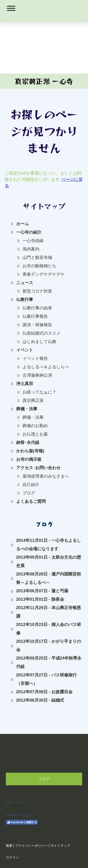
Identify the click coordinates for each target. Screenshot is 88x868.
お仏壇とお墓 (35, 434)
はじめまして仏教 (39, 342)
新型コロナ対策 (37, 291)
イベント (25, 350)
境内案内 (31, 249)
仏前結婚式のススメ (42, 333)
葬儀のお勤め (35, 426)
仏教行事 (25, 300)
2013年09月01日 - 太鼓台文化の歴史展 (49, 561)
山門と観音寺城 (37, 257)
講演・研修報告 (37, 325)
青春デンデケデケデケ (44, 274)
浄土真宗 (25, 384)
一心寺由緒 (33, 241)
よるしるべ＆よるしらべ (46, 367)
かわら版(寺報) (30, 451)
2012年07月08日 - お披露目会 (44, 692)
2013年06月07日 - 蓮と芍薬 (42, 591)
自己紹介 (31, 485)
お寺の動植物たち (39, 266)
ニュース (25, 283)
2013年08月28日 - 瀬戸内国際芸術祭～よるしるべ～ (49, 578)
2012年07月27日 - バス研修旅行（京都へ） (46, 679)
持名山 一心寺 (15, 802)
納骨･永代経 (28, 443)
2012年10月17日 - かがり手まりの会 (49, 646)
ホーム (23, 224)
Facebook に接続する (22, 822)
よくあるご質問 (31, 501)
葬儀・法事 (27, 409)
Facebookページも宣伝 (19, 815)
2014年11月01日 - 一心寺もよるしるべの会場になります (49, 545)
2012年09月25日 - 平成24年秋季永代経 (49, 662)
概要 (9, 846)
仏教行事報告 (35, 316)
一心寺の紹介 (29, 232)
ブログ (29, 493)
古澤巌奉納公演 (37, 375)
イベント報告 (35, 358)
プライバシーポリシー (31, 846)
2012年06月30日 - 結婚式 (40, 700)
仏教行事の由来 (37, 308)
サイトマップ (60, 846)
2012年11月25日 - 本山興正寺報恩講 (49, 612)
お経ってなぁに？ (39, 392)
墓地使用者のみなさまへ (46, 476)
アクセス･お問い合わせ (38, 468)
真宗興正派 (33, 400)
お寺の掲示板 (29, 459)
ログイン (12, 857)
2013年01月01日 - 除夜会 (40, 599)
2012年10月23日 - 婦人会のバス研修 (49, 629)
